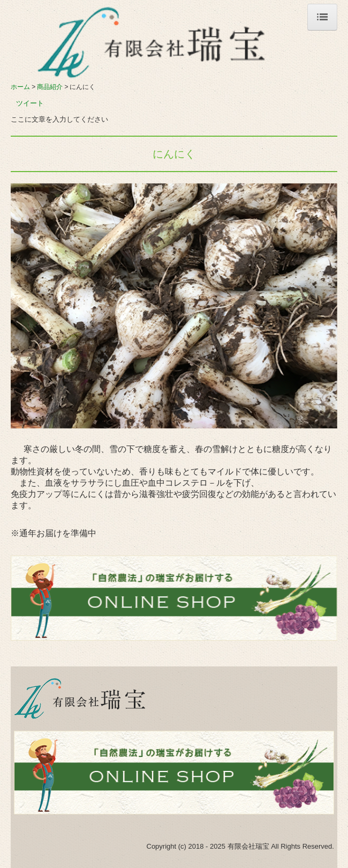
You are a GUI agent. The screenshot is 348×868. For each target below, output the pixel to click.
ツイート (30, 103)
